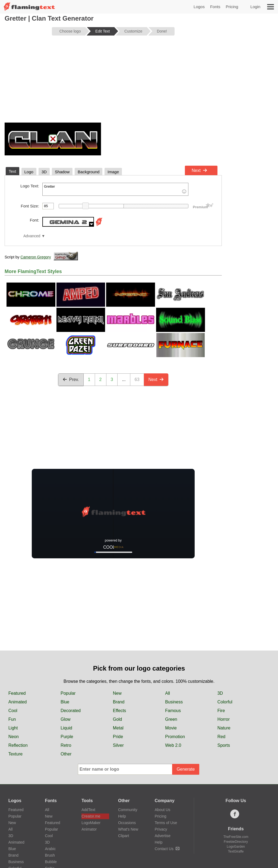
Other (66, 754)
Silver (118, 745)
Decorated (71, 711)
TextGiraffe (236, 851)
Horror (224, 719)
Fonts (215, 7)
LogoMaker (91, 823)
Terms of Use (166, 823)
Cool (13, 711)
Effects (120, 711)
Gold (118, 719)
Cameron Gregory (36, 257)
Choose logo (70, 31)
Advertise (163, 836)
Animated (18, 702)
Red (221, 737)
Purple (67, 737)
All (168, 693)
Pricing (232, 7)
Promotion (175, 737)
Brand (119, 702)
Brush (50, 855)
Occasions (127, 823)
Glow (65, 719)
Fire (221, 711)
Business (174, 702)
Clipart (124, 836)
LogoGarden (236, 847)
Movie (171, 728)
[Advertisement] (113, 82)
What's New (128, 829)
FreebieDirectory (236, 842)
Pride (118, 737)
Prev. (71, 379)
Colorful (225, 702)
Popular (68, 693)
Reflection (18, 745)
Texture (15, 754)
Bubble (51, 862)
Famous (173, 711)
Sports (224, 745)
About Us (163, 810)
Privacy (161, 829)
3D (220, 693)
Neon (14, 737)
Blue (65, 702)
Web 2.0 (173, 745)
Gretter (115, 189)
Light (13, 728)
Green (171, 719)
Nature (224, 728)
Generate (186, 769)
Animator (89, 829)
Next (199, 170)
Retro (66, 745)
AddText (88, 810)
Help (122, 816)
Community (128, 810)
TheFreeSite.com (236, 837)
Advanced (32, 236)
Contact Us (167, 849)
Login (255, 7)
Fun (12, 719)
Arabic (50, 849)
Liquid (66, 728)
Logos (199, 7)
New (117, 693)
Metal (118, 728)
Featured (17, 693)
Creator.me (91, 816)
